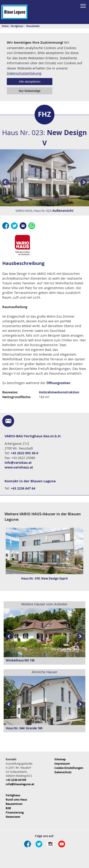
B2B (8, 808)
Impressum (62, 764)
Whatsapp (32, 226)
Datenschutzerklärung (24, 73)
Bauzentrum (14, 804)
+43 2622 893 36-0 (24, 453)
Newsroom (13, 817)
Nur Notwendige (30, 91)
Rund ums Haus (16, 800)
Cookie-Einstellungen (69, 768)
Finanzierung (15, 812)
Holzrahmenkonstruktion (59, 392)
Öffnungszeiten (58, 383)
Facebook (6, 226)
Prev (5, 182)
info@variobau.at (18, 463)
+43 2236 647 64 (23, 488)
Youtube (62, 844)
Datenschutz (63, 772)
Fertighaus (13, 795)
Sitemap (60, 759)
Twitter (14, 226)
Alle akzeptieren (30, 82)
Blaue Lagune (15, 12)
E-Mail (23, 226)
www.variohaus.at (19, 467)
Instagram (50, 844)
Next (81, 636)
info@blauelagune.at (20, 784)
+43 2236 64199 (16, 780)
